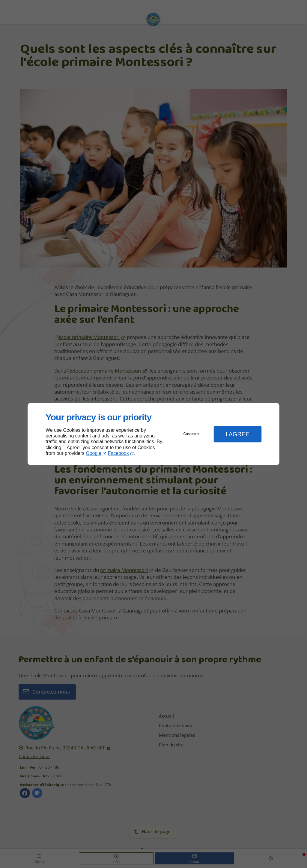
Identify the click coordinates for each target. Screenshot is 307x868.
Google (94, 453)
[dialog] (153, 434)
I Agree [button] (237, 434)
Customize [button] (192, 434)
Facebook (118, 453)
